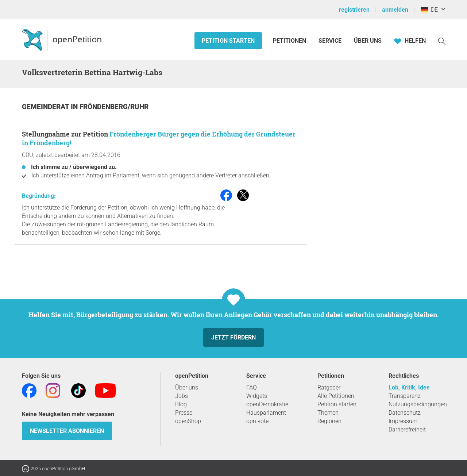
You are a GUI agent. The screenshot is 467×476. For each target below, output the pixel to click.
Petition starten (228, 41)
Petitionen (290, 41)
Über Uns (368, 41)
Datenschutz (405, 413)
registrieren (354, 10)
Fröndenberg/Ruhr (114, 107)
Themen (328, 413)
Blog (181, 404)
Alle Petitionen (336, 396)
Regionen (329, 421)
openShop (188, 421)
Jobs (182, 396)
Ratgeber (329, 387)
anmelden (395, 10)
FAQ (252, 387)
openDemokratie (267, 404)
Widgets (257, 396)
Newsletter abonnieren (67, 431)
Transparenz (405, 396)
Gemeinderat (46, 107)
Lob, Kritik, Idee (409, 387)
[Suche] (442, 41)
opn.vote (257, 421)
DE (429, 10)
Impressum (403, 421)
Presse (184, 413)
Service (330, 41)
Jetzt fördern (233, 337)
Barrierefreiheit (407, 429)
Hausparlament (266, 413)
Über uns (187, 387)
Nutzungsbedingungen (418, 404)
